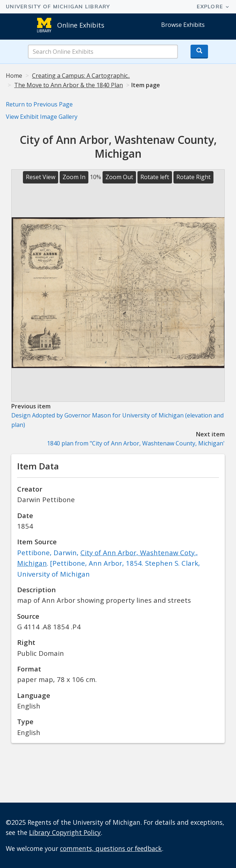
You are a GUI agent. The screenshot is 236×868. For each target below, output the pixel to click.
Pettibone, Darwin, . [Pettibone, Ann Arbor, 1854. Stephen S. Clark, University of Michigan (109, 563)
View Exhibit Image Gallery (42, 117)
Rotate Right (193, 177)
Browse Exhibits (183, 25)
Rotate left (155, 177)
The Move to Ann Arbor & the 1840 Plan (69, 85)
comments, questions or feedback (111, 848)
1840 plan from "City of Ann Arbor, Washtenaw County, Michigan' (136, 443)
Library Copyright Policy (65, 832)
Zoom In (74, 177)
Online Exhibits (81, 25)
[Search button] (199, 52)
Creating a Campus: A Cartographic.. (81, 76)
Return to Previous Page (39, 104)
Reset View (41, 177)
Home (14, 76)
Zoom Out (119, 177)
